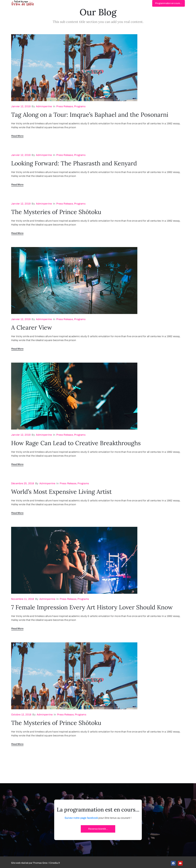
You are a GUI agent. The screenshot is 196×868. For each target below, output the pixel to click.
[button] (169, 3)
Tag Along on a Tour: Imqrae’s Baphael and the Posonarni (90, 115)
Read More (17, 136)
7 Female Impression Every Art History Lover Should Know (92, 607)
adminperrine (44, 106)
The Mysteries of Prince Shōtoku (56, 212)
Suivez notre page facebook (81, 818)
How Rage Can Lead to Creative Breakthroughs (76, 443)
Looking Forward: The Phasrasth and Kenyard (74, 163)
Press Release (65, 106)
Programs (80, 106)
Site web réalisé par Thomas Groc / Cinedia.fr (35, 863)
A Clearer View (32, 327)
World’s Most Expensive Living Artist (61, 492)
